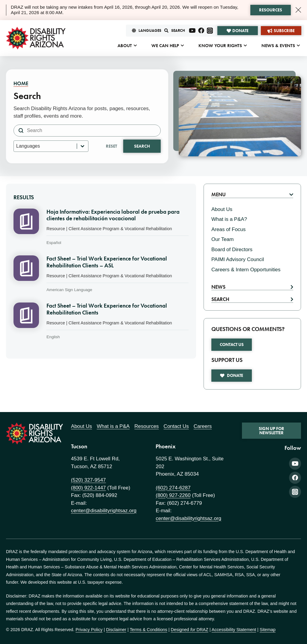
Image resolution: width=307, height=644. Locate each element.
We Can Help (165, 46)
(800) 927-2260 (173, 495)
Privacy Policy (89, 630)
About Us (222, 209)
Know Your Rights (220, 46)
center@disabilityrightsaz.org (104, 511)
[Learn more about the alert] (271, 10)
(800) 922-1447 (88, 488)
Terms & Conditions (149, 630)
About (125, 46)
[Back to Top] (295, 510)
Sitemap (268, 630)
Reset (112, 146)
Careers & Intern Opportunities (246, 270)
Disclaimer (116, 630)
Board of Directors (232, 250)
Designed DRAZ (190, 630)
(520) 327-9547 (88, 480)
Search (142, 146)
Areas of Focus (228, 229)
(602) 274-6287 (173, 488)
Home (21, 83)
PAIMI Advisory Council (238, 259)
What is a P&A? (229, 219)
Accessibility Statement (234, 630)
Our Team (222, 239)
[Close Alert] (298, 10)
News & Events (278, 46)
